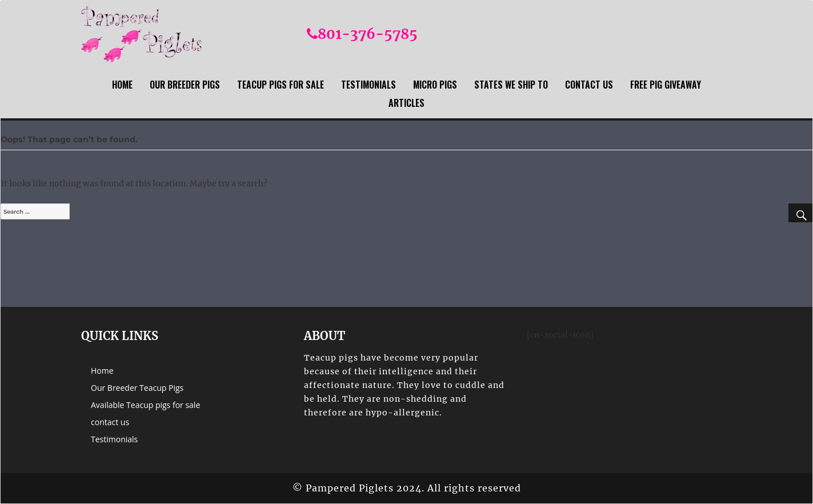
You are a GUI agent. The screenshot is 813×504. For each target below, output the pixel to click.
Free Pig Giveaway (666, 85)
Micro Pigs (435, 85)
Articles (406, 103)
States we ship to (511, 85)
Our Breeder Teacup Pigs (137, 388)
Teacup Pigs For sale (281, 85)
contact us (589, 85)
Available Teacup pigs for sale (145, 405)
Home (122, 85)
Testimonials (369, 85)
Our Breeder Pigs (185, 85)
